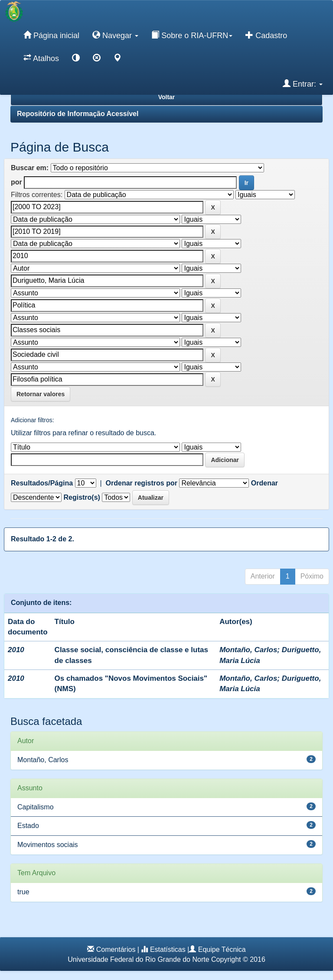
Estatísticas (168, 949)
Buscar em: (30, 168)
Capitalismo (36, 807)
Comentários (116, 949)
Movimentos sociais (48, 845)
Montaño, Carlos (248, 650)
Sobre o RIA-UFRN (192, 35)
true (23, 892)
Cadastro (266, 35)
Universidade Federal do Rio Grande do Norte (138, 959)
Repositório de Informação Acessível (78, 114)
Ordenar (264, 483)
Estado (28, 826)
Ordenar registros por (142, 483)
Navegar (115, 35)
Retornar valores (41, 394)
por (16, 182)
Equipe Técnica (222, 949)
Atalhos (41, 58)
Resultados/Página (42, 483)
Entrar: (303, 84)
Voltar (167, 97)
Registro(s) (82, 497)
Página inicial (51, 35)
